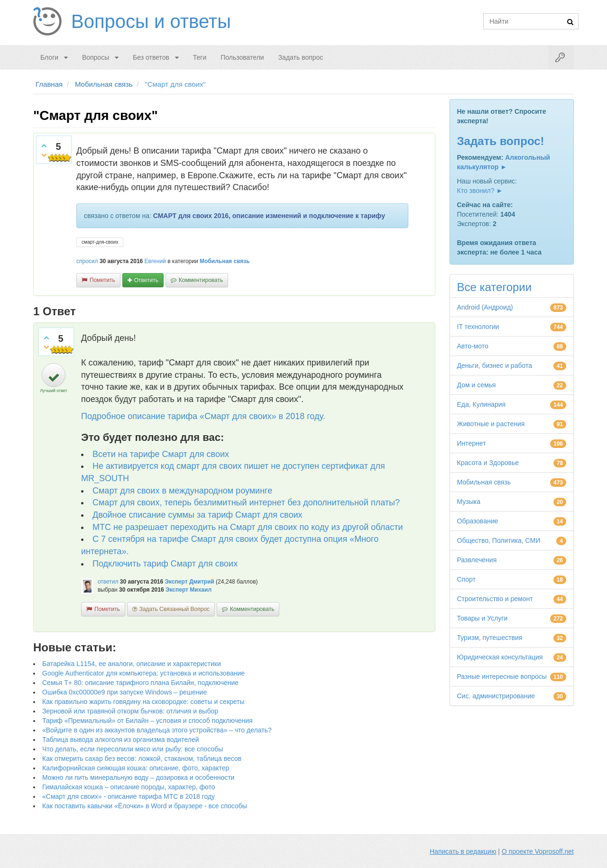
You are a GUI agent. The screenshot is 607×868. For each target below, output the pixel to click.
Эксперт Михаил (189, 590)
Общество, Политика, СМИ (499, 540)
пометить (102, 280)
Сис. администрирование (496, 696)
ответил (108, 582)
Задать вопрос (301, 57)
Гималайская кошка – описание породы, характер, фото (129, 787)
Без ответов (151, 57)
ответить (146, 280)
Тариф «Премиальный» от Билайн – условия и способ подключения (147, 721)
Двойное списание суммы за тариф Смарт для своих (198, 515)
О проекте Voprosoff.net (538, 851)
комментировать (201, 280)
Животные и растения (491, 424)
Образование (478, 521)
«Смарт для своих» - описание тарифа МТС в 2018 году (129, 796)
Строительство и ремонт (495, 599)
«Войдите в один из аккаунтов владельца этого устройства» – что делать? (157, 730)
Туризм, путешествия (490, 638)
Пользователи (242, 57)
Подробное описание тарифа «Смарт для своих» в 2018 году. (203, 416)
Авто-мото (473, 346)
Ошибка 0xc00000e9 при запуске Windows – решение (124, 692)
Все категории (495, 287)
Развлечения (477, 560)
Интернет (472, 443)
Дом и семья (477, 385)
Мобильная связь (225, 261)
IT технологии (478, 327)
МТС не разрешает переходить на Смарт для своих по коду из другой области (248, 527)
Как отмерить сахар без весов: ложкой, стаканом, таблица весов (142, 758)
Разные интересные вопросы (502, 676)
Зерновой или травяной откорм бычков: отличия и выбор (130, 711)
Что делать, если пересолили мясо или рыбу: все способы (133, 749)
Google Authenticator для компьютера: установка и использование (143, 673)
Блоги (49, 57)
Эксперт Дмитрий (190, 582)
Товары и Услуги (483, 618)
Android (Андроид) (485, 307)
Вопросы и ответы (151, 21)
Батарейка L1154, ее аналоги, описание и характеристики (132, 664)
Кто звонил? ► (480, 191)
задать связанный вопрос (175, 609)
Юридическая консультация (500, 657)
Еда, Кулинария (482, 404)
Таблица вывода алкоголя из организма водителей (120, 740)
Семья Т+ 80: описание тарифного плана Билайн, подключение (140, 683)
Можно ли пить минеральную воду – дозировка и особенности (138, 777)
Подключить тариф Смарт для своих (165, 564)
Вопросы (96, 57)
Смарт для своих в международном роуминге (182, 491)
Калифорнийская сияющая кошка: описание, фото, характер (136, 768)
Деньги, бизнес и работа (495, 365)
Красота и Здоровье (488, 463)
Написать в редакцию (463, 851)
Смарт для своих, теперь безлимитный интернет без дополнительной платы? (246, 503)
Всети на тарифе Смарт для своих (161, 454)
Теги (200, 57)
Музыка (469, 502)
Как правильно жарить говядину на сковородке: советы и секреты (143, 702)
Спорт (466, 579)
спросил (87, 261)
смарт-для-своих (100, 242)
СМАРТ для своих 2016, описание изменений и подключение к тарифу (269, 216)
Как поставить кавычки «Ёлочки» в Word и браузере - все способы (145, 806)
